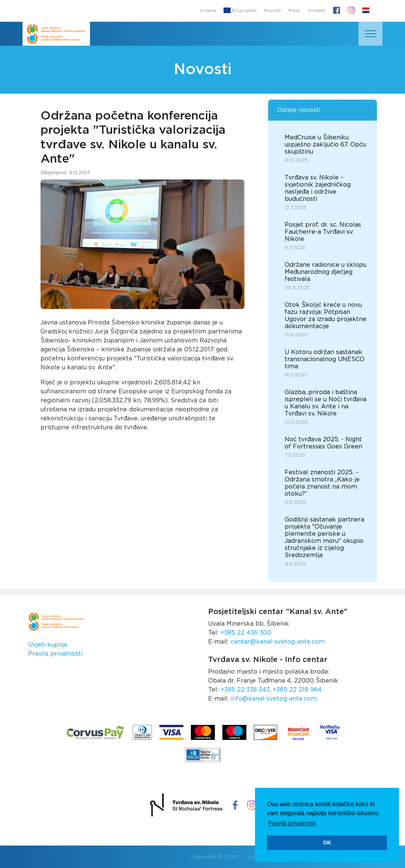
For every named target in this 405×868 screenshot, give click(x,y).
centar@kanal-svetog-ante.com (278, 642)
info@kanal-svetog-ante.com (274, 699)
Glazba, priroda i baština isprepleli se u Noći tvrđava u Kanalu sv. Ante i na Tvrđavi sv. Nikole (325, 403)
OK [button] (327, 843)
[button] (366, 11)
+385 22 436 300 (246, 633)
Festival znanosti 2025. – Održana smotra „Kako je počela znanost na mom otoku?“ (322, 483)
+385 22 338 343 (245, 690)
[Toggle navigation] (370, 34)
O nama (208, 11)
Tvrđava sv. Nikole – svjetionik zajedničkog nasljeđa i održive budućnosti (318, 188)
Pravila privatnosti (55, 654)
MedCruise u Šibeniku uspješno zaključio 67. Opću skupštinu (325, 145)
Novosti (272, 11)
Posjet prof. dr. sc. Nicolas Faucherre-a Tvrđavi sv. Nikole (323, 232)
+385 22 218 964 (297, 690)
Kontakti (317, 11)
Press (294, 11)
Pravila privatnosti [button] (292, 823)
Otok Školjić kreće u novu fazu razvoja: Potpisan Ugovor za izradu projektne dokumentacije (325, 316)
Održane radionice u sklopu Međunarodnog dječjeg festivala (325, 272)
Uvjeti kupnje (48, 645)
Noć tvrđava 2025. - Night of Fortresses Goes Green (323, 443)
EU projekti (240, 10)
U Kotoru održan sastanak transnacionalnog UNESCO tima (325, 359)
